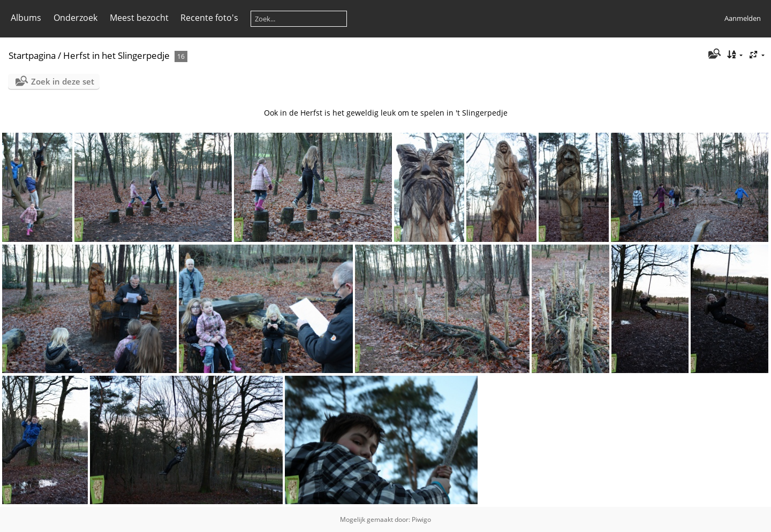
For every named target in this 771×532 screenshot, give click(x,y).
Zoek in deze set (63, 81)
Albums (26, 18)
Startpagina (32, 55)
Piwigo (421, 519)
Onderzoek (75, 18)
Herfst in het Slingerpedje (116, 55)
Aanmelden (743, 18)
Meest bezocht (139, 18)
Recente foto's (209, 18)
